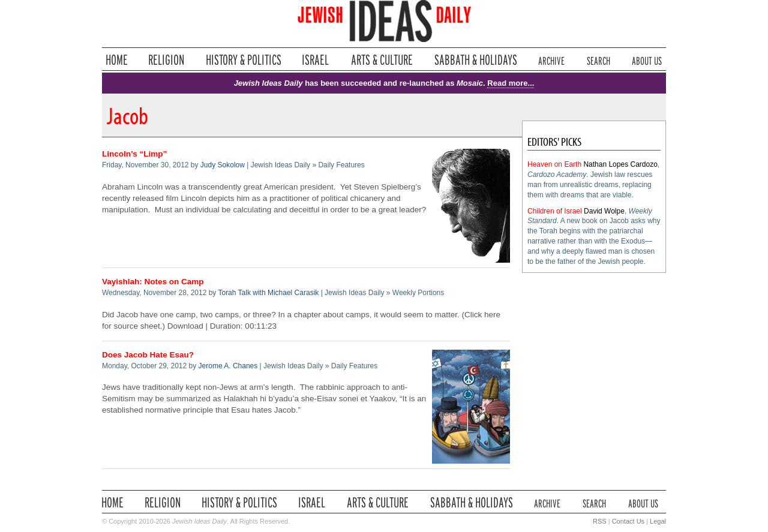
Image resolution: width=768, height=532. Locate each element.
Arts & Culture (382, 60)
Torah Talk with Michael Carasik (268, 293)
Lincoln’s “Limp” (134, 154)
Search (598, 60)
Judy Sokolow (223, 165)
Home (117, 60)
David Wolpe (604, 211)
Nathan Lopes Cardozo (620, 164)
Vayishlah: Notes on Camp (153, 282)
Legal (658, 521)
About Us (647, 60)
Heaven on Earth (554, 164)
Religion (166, 60)
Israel (316, 60)
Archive (551, 60)
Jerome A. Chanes (228, 366)
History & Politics (244, 60)
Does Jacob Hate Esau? (148, 355)
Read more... (511, 83)
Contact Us (628, 521)
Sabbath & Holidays (475, 60)
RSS (600, 521)
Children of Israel (555, 211)
